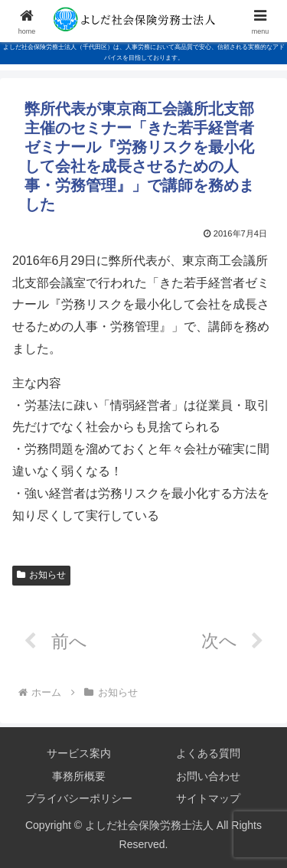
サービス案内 (79, 753)
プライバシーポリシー (79, 798)
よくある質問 (208, 753)
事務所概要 (79, 776)
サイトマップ (208, 798)
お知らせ (41, 575)
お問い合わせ (208, 776)
